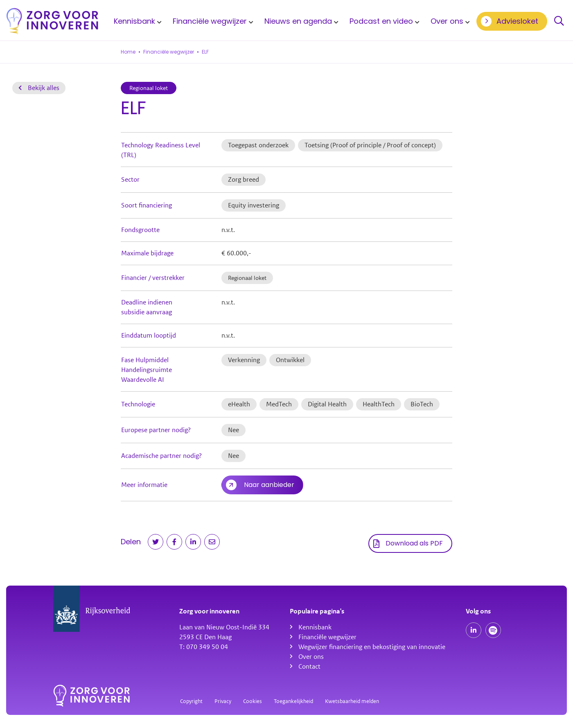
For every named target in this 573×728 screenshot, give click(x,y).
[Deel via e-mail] (212, 542)
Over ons (447, 21)
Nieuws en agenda (298, 21)
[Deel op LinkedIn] (193, 542)
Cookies (253, 701)
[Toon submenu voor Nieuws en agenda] (335, 21)
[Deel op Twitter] (156, 542)
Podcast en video (381, 21)
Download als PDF (414, 543)
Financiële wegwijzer (210, 21)
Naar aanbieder (269, 485)
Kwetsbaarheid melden (352, 701)
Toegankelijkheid (293, 701)
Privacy (223, 701)
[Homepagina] (52, 21)
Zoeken (559, 21)
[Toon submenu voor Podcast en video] (416, 21)
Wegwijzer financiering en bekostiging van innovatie (372, 647)
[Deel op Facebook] (174, 542)
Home (128, 52)
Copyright (191, 701)
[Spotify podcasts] (493, 630)
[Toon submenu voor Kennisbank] (158, 21)
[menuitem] (136, 21)
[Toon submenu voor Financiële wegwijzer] (250, 21)
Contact (309, 667)
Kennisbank (134, 21)
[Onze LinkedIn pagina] (474, 630)
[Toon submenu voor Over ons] (466, 21)
